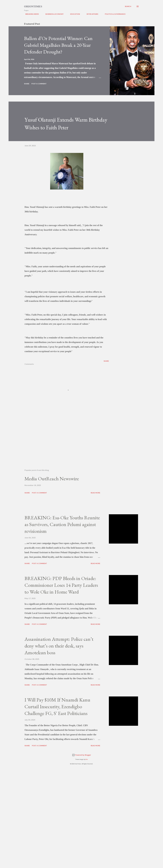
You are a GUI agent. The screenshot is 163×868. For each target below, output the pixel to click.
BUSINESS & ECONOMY (53, 14)
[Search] (128, 6)
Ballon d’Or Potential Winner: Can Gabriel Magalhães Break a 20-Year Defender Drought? (58, 45)
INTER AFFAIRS (91, 14)
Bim (87, 759)
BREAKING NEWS (31, 14)
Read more (95, 493)
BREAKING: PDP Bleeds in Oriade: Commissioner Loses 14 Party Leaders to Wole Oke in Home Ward (61, 585)
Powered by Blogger (81, 755)
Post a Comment (39, 84)
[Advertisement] (63, 441)
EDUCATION (74, 14)
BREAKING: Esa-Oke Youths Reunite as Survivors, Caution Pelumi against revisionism (62, 524)
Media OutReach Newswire (52, 479)
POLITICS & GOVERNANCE (114, 14)
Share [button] (27, 84)
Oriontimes (33, 6)
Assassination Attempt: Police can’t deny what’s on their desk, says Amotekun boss (59, 646)
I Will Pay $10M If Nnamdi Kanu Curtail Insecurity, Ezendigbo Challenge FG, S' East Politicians (57, 706)
